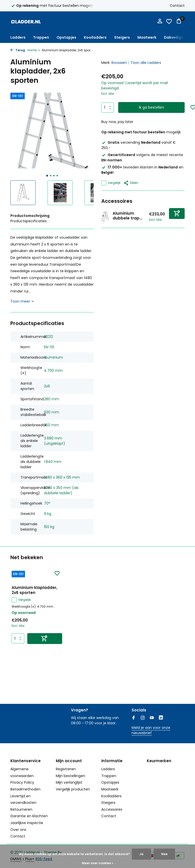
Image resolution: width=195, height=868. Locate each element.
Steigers (122, 37)
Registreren (66, 769)
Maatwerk (147, 37)
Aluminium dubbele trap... (128, 216)
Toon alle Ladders (146, 63)
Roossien (119, 63)
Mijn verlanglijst (69, 782)
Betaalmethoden (25, 789)
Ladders (18, 37)
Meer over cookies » (97, 863)
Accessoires (112, 809)
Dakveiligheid (177, 37)
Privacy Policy (22, 782)
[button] (47, 176)
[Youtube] (152, 718)
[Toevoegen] (177, 214)
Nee (164, 854)
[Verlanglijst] (169, 21)
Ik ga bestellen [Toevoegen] (152, 107)
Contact (177, 6)
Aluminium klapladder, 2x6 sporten (34, 590)
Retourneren (21, 809)
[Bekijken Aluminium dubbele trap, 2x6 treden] (105, 217)
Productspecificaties (29, 221)
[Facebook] (134, 718)
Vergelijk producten (73, 789)
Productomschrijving (30, 216)
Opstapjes (66, 37)
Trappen (41, 37)
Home (34, 50)
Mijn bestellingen (70, 776)
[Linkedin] (161, 718)
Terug (18, 50)
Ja (141, 854)
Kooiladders (95, 37)
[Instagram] (143, 718)
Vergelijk (111, 183)
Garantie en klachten (29, 816)
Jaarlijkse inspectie (27, 823)
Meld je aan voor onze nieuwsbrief (151, 730)
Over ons (18, 830)
